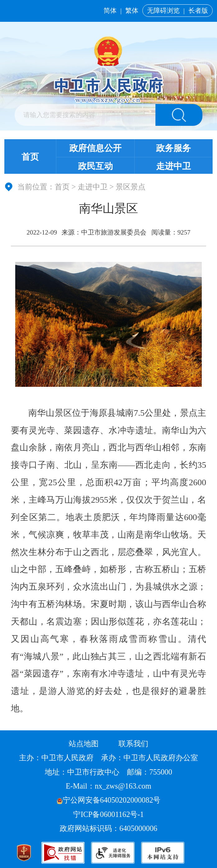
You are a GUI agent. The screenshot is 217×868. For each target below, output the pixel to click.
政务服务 (173, 148)
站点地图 (84, 744)
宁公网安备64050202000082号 (109, 800)
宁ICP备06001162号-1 (109, 814)
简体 (110, 11)
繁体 (132, 11)
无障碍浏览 (163, 11)
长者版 (198, 11)
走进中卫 (173, 166)
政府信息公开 (95, 148)
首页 (30, 157)
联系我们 (133, 744)
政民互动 (95, 166)
